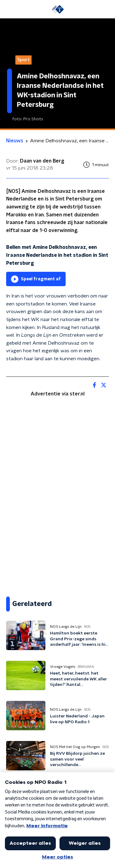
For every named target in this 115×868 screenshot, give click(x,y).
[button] (9, 9)
